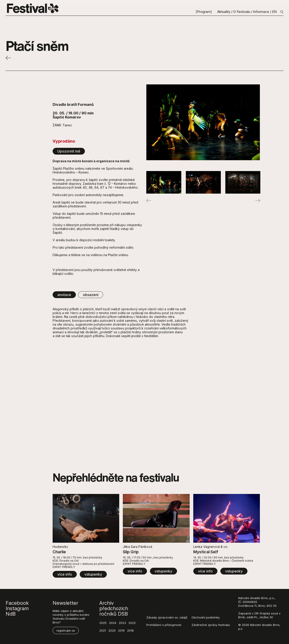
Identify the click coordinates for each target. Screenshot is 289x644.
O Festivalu (242, 12)
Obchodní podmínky (206, 617)
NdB (11, 614)
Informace (262, 12)
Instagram (17, 608)
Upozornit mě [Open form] (69, 151)
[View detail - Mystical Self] (227, 518)
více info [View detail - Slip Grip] (135, 571)
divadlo (255, 598)
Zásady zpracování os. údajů (167, 617)
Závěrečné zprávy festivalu (211, 625)
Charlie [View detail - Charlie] (59, 552)
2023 (122, 623)
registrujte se (66, 630)
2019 (121, 630)
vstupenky (93, 574)
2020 (112, 630)
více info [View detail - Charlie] (65, 574)
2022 (132, 623)
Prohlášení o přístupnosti (164, 625)
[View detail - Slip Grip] (156, 518)
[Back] (8, 59)
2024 (113, 623)
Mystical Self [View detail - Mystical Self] (206, 552)
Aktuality (224, 12)
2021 (103, 630)
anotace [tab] (64, 295)
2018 (130, 630)
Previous (149, 200)
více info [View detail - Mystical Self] (205, 571)
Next (258, 200)
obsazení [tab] (91, 295)
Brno (265, 598)
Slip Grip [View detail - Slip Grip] (131, 552)
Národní (244, 598)
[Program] (204, 12)
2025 (103, 623)
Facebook (17, 603)
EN (274, 12)
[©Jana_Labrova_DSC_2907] (203, 122)
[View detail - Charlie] (86, 518)
